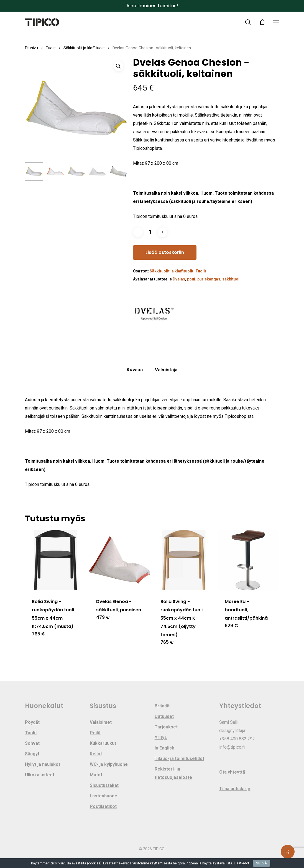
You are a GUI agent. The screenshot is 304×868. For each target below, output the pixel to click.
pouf (191, 279)
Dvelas (179, 279)
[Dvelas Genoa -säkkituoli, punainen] (120, 560)
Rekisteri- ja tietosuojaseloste (173, 773)
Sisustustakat (104, 785)
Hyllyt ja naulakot (43, 764)
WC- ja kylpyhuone (109, 764)
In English (164, 748)
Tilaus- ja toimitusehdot (179, 758)
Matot (96, 775)
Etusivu (31, 48)
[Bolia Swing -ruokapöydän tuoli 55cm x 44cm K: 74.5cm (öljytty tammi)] (184, 560)
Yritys (161, 737)
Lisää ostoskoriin (165, 252)
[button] (276, 22)
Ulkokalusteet (40, 775)
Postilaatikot (103, 806)
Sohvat (32, 743)
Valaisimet (101, 722)
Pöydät (32, 722)
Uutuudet (164, 716)
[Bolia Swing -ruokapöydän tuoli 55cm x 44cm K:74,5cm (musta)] (55, 560)
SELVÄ (261, 863)
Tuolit (51, 48)
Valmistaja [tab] (166, 370)
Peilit (95, 733)
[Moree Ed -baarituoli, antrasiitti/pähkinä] (248, 560)
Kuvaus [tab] (135, 370)
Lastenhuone (104, 796)
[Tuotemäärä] (150, 232)
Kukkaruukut (103, 743)
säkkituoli (231, 279)
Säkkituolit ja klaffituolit (84, 48)
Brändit (162, 706)
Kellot (96, 754)
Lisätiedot (242, 863)
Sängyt (32, 754)
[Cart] (262, 22)
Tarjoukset (166, 727)
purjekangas (209, 279)
